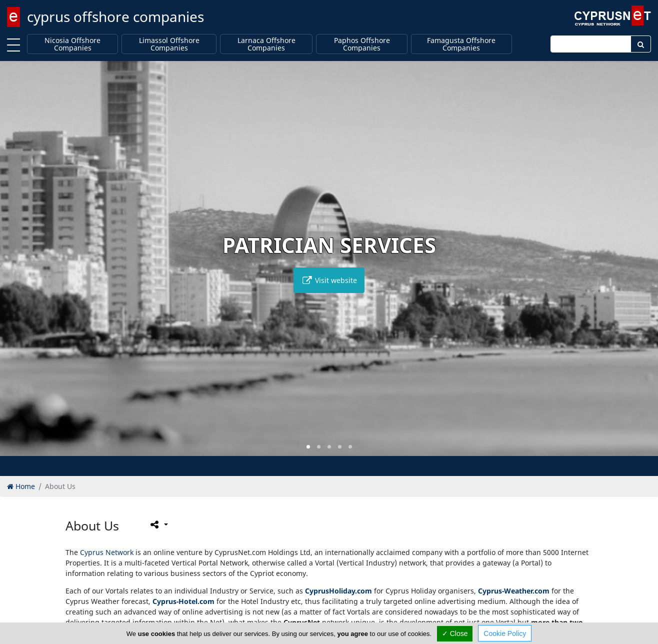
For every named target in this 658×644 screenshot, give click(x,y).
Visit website (329, 280)
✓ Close (455, 633)
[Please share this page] (158, 524)
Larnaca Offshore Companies (266, 44)
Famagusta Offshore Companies (461, 44)
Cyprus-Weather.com (514, 591)
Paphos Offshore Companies (362, 44)
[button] (308, 447)
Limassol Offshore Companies (169, 44)
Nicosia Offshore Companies (72, 44)
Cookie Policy (505, 633)
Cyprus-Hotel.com (183, 601)
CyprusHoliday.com (338, 591)
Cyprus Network (107, 552)
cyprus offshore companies (115, 16)
